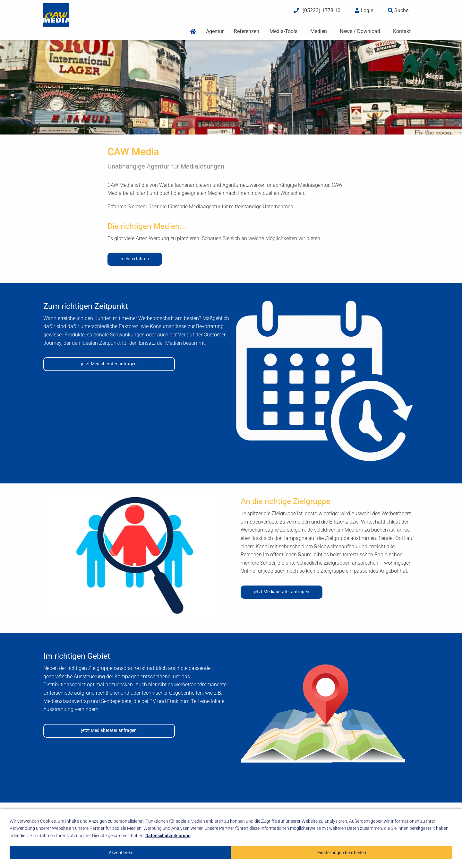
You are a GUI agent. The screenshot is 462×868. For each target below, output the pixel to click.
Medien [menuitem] (319, 31)
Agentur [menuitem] (215, 31)
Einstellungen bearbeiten (342, 853)
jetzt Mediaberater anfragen (109, 364)
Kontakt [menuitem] (402, 31)
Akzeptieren (120, 853)
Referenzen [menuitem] (247, 31)
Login (364, 10)
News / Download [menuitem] (360, 31)
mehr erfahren (135, 259)
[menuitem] (193, 32)
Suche (398, 10)
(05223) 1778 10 (317, 10)
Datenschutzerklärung (168, 836)
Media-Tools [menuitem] (283, 31)
